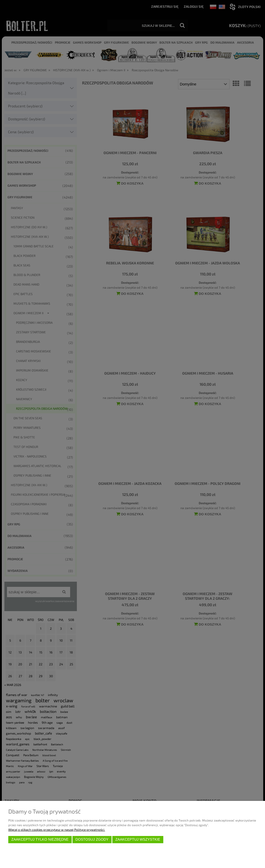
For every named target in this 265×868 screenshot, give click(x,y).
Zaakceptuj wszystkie (138, 839)
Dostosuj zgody (92, 839)
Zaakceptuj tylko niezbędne (40, 839)
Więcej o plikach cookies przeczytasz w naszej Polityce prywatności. (57, 830)
